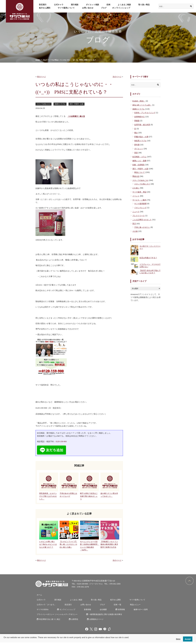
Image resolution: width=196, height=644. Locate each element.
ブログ (78, 8)
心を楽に (136, 188)
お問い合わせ (65, 8)
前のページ (42, 77)
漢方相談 (67, 5)
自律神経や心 (140, 117)
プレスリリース (139, 216)
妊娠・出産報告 (139, 165)
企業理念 (73, 621)
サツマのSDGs (144, 606)
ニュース (136, 212)
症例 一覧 (109, 606)
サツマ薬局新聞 (141, 204)
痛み (136, 133)
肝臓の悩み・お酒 (142, 137)
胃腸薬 (137, 121)
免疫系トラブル (141, 141)
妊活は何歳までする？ (149, 258)
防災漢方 (41, 5)
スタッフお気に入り (44, 104)
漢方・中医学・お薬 (79, 104)
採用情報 (95, 611)
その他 (135, 231)
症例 (94, 5)
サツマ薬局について (46, 8)
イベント (136, 196)
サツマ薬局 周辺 (140, 192)
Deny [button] (178, 639)
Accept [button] (188, 639)
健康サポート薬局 (112, 611)
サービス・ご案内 (140, 200)
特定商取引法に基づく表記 (49, 621)
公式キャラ (54, 5)
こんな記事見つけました (143, 220)
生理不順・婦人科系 (143, 125)
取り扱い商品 (124, 5)
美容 (136, 153)
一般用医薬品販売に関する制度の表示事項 (106, 616)
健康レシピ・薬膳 (140, 161)
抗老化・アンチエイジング (145, 113)
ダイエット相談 (81, 5)
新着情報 (65, 611)
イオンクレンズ (141, 208)
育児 (134, 224)
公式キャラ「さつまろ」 (46, 606)
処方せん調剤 (139, 5)
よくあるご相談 (107, 5)
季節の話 (136, 176)
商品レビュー (125, 606)
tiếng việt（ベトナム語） (143, 105)
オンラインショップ (93, 8)
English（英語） (139, 101)
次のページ (117, 77)
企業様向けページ (93, 621)
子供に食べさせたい (143, 227)
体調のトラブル (62, 104)
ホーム (38, 596)
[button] (4, 641)
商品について (140, 172)
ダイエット (139, 149)
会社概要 (79, 611)
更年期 (137, 145)
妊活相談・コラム (140, 157)
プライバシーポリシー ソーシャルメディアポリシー (57, 616)
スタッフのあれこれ (141, 180)
